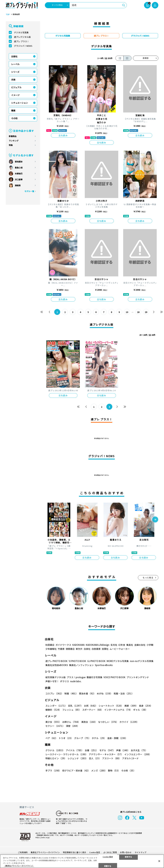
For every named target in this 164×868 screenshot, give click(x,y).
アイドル (75, 750)
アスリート (112, 758)
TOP (8, 14)
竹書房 (61, 649)
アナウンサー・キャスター (106, 754)
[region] (82, 861)
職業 (13, 111)
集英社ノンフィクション (81, 665)
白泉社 (87, 649)
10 (127, 312)
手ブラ (53, 770)
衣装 (13, 80)
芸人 (95, 758)
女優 (91, 750)
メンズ (99, 770)
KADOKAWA (78, 645)
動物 (114, 770)
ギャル (140, 710)
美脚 (131, 706)
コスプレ (54, 693)
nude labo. (76, 681)
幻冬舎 (122, 645)
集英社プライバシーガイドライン (45, 852)
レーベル (15, 64)
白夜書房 (96, 649)
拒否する (128, 857)
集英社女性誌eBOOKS (57, 665)
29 (146, 312)
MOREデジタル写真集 (118, 661)
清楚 (73, 726)
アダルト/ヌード (130, 758)
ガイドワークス (63, 645)
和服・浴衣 (124, 693)
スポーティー (93, 710)
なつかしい (108, 722)
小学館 (150, 645)
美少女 (53, 722)
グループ (82, 738)
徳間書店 (70, 649)
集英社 (130, 645)
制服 (71, 693)
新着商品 (13, 136)
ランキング (14, 141)
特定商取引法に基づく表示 (74, 852)
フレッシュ (72, 710)
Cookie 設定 (95, 852)
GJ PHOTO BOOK (96, 661)
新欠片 (79, 649)
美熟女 (89, 722)
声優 (123, 750)
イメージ (15, 95)
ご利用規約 (23, 852)
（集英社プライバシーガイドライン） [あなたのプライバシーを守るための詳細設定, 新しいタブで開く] (19, 866)
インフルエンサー (138, 754)
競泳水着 (87, 693)
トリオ (66, 738)
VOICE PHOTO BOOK (114, 677)
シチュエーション (20, 103)
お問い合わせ (126, 852)
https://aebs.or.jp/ (43, 837)
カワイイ (129, 722)
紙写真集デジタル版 (55, 677)
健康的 (53, 710)
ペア (51, 738)
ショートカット (111, 706)
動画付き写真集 (95, 677)
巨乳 (75, 706)
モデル (107, 750)
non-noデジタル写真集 (142, 661)
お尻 (91, 706)
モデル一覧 (29, 191)
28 (138, 312)
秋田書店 (50, 645)
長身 (146, 706)
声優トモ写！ (52, 681)
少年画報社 (51, 649)
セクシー (55, 726)
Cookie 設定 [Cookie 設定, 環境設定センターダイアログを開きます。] (108, 857)
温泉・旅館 (117, 738)
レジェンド (78, 758)
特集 (11, 145)
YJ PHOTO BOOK (77, 661)
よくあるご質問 (110, 852)
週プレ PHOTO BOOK (56, 661)
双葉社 (105, 649)
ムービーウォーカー (120, 649)
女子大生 (139, 750)
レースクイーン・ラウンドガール (67, 754)
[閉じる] (159, 861)
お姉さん (71, 722)
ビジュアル (16, 87)
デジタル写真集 (21, 32)
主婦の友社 (140, 645)
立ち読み (63, 135)
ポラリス (64, 681)
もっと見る (148, 578)
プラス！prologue (76, 677)
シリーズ (15, 72)
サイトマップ (140, 852)
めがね (105, 693)
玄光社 (114, 645)
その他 (14, 118)
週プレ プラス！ (22, 41)
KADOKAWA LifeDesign (98, 645)
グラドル (55, 750)
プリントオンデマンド (138, 677)
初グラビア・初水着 (76, 770)
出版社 (14, 56)
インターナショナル (118, 710)
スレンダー (56, 706)
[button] (155, 520)
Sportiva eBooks (104, 665)
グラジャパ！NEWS (23, 46)
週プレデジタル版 (22, 37)
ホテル (99, 738)
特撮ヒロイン (56, 758)
